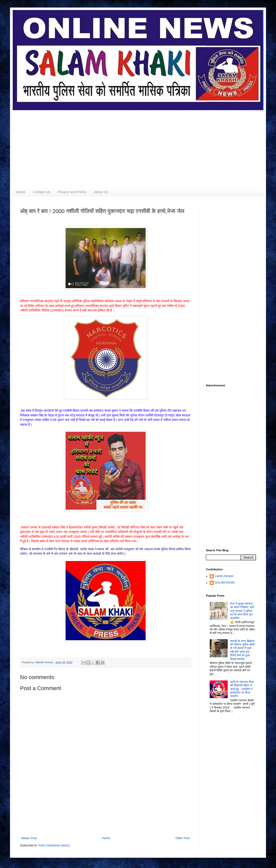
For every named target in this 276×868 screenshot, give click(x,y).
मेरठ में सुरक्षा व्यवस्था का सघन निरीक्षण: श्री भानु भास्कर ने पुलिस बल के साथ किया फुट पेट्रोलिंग (242, 611)
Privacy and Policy (72, 192)
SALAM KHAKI (225, 583)
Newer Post (29, 838)
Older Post (183, 838)
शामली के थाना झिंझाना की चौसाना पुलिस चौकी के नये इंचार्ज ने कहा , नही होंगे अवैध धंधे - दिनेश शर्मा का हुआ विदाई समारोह (242, 650)
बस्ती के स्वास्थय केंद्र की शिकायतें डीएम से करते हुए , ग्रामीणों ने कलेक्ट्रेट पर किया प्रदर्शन (242, 689)
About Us (101, 192)
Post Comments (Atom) (54, 845)
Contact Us (41, 192)
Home (21, 192)
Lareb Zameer (224, 576)
